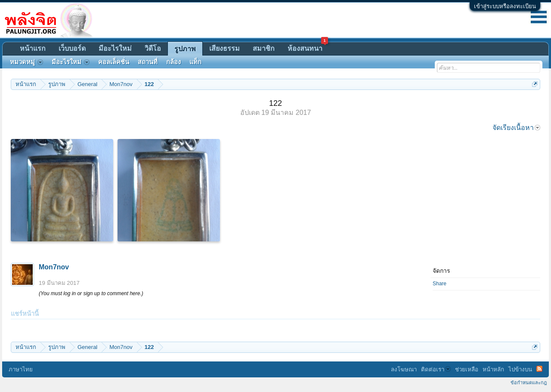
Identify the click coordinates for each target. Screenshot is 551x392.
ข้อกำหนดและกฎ (529, 383)
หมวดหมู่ (26, 62)
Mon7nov (54, 267)
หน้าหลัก (493, 369)
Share (440, 284)
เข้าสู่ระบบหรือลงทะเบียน (505, 6)
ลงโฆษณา (404, 369)
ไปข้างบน (520, 369)
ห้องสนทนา (308, 47)
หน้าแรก (33, 48)
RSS (539, 369)
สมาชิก (264, 48)
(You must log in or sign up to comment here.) (91, 293)
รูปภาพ (185, 49)
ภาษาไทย (21, 369)
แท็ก (195, 62)
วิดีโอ (153, 48)
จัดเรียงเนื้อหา (516, 128)
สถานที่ (148, 62)
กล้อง (173, 62)
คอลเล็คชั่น (114, 62)
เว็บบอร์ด (72, 48)
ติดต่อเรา (436, 369)
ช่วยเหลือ (467, 369)
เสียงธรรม (224, 48)
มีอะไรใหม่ (115, 48)
